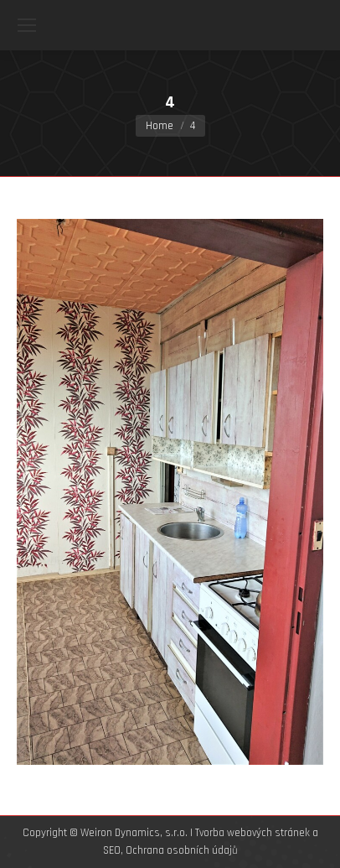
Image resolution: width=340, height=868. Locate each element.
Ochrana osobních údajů (182, 850)
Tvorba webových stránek (252, 833)
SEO (112, 850)
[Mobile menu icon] (27, 25)
